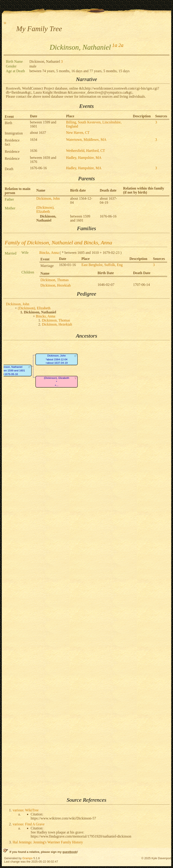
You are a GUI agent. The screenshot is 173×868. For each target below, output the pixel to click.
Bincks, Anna (49, 253)
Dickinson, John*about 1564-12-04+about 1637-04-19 (57, 359)
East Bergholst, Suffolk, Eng (102, 265)
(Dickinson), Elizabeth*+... (57, 382)
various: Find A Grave (29, 824)
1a (115, 45)
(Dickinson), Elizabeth (45, 209)
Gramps (27, 858)
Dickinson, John (48, 198)
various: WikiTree (26, 810)
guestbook (70, 852)
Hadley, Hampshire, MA (84, 158)
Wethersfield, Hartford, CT (85, 151)
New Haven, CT (78, 133)
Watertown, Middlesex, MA (86, 140)
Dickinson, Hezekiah (56, 285)
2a (121, 45)
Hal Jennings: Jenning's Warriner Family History (48, 842)
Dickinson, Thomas (55, 280)
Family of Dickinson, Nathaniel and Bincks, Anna (58, 243)
